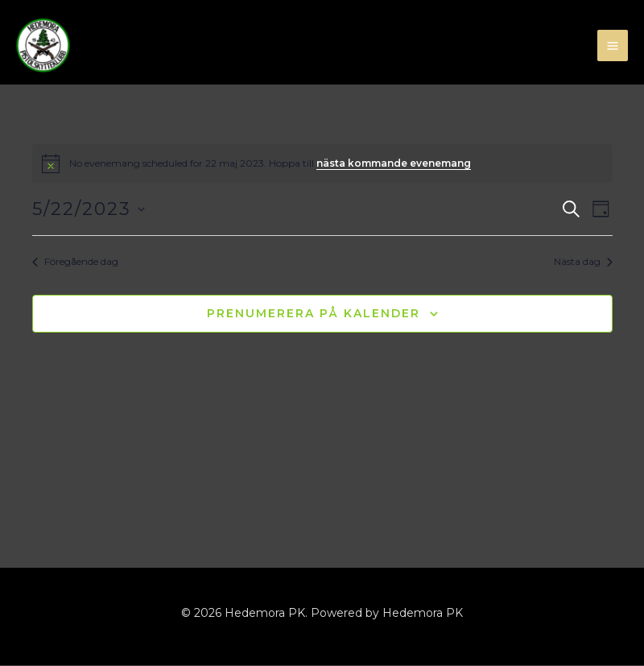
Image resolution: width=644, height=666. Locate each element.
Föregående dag (75, 262)
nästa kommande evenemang (394, 164)
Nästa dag (583, 262)
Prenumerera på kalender (314, 314)
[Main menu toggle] (613, 46)
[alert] (322, 164)
